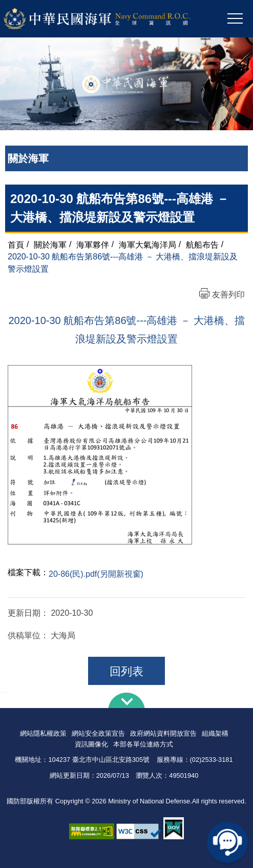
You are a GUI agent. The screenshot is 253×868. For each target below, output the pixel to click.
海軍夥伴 (93, 244)
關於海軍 (50, 244)
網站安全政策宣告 (98, 733)
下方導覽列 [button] (126, 700)
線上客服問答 (227, 842)
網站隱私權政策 (43, 733)
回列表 (126, 671)
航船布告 (202, 244)
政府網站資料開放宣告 (163, 733)
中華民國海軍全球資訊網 (110, 19)
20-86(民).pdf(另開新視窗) (96, 574)
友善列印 (228, 295)
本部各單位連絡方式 (143, 744)
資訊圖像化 (91, 744)
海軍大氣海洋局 (147, 244)
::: (3, 689)
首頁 (16, 244)
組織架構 (215, 733)
